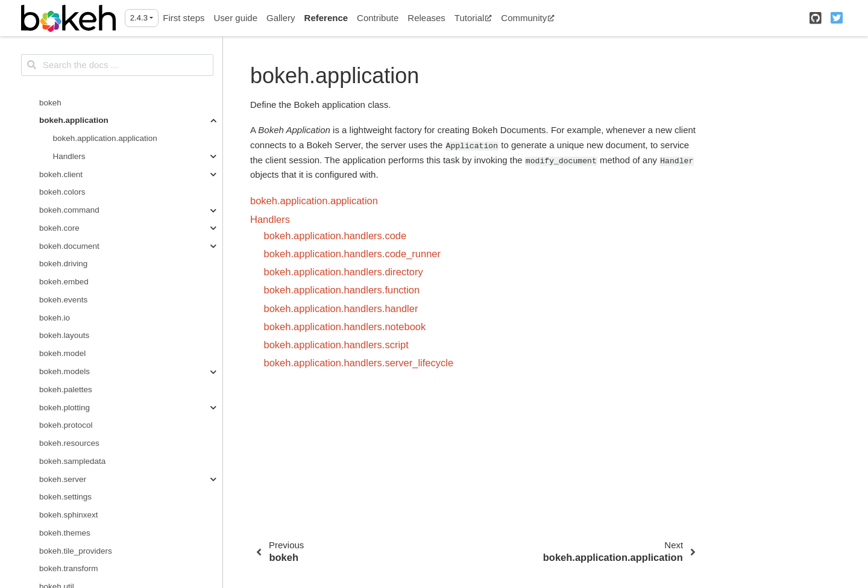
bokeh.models (64, 371)
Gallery (281, 18)
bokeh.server (63, 479)
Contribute (378, 18)
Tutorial (473, 18)
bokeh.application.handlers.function (342, 290)
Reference (326, 18)
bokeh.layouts (64, 335)
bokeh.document (69, 246)
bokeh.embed (64, 282)
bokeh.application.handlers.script (336, 345)
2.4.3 (139, 18)
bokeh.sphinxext (69, 515)
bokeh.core (59, 228)
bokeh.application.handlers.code (335, 236)
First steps (184, 18)
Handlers (69, 156)
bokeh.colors (62, 192)
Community (528, 18)
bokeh (50, 103)
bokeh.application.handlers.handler (341, 308)
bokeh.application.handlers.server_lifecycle (359, 363)
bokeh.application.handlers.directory (344, 272)
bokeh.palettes (66, 389)
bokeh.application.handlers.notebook (345, 327)
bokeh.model (62, 353)
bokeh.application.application (105, 138)
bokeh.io (55, 318)
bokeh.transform (69, 568)
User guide (235, 18)
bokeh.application (74, 120)
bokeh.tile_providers (76, 551)
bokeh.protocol (66, 425)
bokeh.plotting (64, 408)
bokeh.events (63, 300)
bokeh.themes (65, 533)
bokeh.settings (65, 497)
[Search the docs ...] (117, 65)
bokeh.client (61, 174)
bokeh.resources (69, 443)
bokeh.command (69, 210)
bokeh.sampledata (72, 461)
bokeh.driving (63, 264)
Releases (426, 18)
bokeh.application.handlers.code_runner (353, 254)
